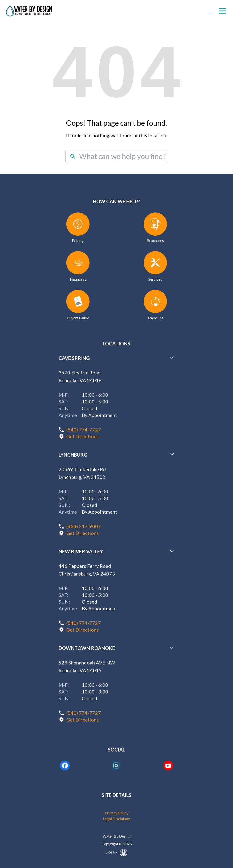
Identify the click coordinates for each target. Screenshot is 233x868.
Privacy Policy (117, 813)
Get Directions (83, 436)
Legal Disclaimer (117, 819)
